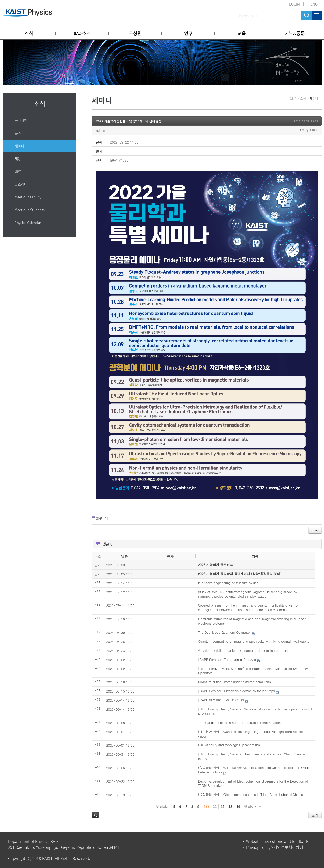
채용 (18, 159)
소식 (29, 33)
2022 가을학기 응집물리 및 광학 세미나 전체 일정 (129, 121)
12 (223, 807)
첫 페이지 (161, 807)
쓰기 (315, 815)
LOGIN (294, 4)
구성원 (135, 33)
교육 (242, 33)
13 (230, 807)
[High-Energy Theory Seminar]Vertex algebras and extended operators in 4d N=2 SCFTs (255, 711)
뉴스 (18, 133)
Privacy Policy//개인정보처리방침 (275, 847)
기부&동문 (295, 33)
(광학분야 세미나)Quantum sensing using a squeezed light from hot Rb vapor (251, 734)
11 (215, 807)
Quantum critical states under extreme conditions (234, 682)
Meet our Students (30, 210)
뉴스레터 (21, 184)
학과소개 (82, 33)
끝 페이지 (252, 807)
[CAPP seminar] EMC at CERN (221, 700)
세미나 (19, 146)
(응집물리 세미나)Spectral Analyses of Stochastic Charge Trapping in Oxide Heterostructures (254, 770)
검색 (95, 815)
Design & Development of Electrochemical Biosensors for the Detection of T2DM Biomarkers (253, 783)
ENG (314, 4)
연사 (170, 556)
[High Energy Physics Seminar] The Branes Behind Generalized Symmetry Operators (253, 671)
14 (238, 807)
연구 (188, 33)
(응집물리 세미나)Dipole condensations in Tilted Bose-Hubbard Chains (251, 794)
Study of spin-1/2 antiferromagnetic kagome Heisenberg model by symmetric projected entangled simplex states (248, 594)
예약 (18, 171)
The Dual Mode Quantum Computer (224, 632)
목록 (315, 531)
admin (101, 130)
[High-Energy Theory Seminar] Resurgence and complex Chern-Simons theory (252, 756)
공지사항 (21, 120)
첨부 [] (102, 518)
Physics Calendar (28, 222)
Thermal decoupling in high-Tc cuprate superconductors (240, 722)
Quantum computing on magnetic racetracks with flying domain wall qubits (254, 641)
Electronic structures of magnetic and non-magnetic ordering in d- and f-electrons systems (253, 621)
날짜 (124, 556)
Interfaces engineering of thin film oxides (228, 583)
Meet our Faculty (28, 197)
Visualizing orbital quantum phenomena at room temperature (243, 650)
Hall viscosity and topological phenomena (229, 745)
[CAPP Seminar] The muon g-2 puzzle (227, 659)
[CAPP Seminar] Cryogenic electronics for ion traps (237, 691)
